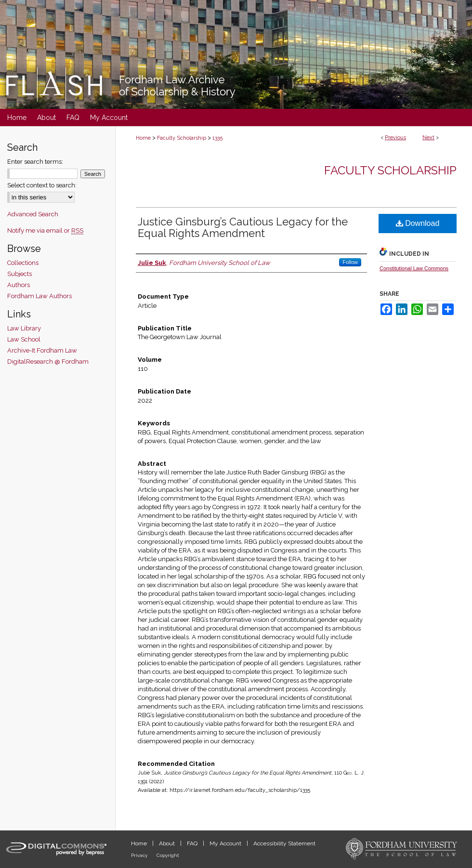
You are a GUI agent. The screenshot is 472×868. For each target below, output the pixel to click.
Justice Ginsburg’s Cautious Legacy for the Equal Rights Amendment (243, 227)
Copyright (168, 855)
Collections (23, 263)
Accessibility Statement (284, 843)
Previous (395, 138)
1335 (217, 138)
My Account (226, 843)
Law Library (24, 328)
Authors (19, 285)
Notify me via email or (45, 230)
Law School (24, 339)
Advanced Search (33, 214)
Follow (350, 262)
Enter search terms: (35, 162)
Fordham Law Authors (39, 296)
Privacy (140, 855)
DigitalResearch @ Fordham (48, 362)
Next (428, 138)
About (168, 843)
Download (418, 223)
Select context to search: (42, 185)
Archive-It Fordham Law (42, 350)
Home (143, 138)
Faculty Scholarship (182, 138)
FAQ (193, 843)
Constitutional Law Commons (414, 268)
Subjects (20, 274)
